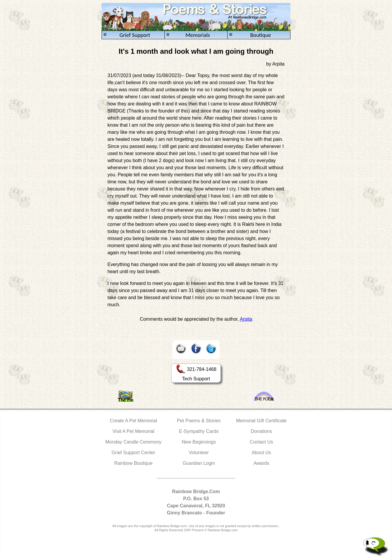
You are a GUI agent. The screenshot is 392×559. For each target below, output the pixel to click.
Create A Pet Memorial (133, 421)
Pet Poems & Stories (199, 421)
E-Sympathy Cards (199, 431)
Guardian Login (199, 463)
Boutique (250, 35)
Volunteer (199, 453)
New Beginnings (199, 442)
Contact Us (261, 442)
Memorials (188, 35)
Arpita (246, 319)
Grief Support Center (133, 453)
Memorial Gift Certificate (262, 421)
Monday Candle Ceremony (133, 442)
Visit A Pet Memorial (133, 431)
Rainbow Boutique (133, 463)
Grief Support (127, 35)
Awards (261, 463)
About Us (262, 453)
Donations (261, 431)
